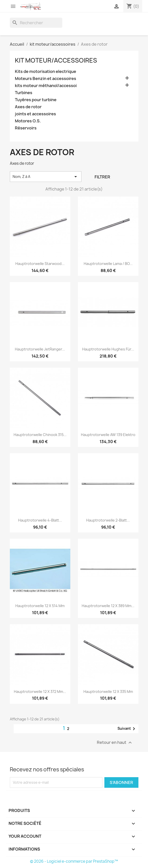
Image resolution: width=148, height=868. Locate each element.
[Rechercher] (36, 23)
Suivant (127, 729)
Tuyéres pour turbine (36, 100)
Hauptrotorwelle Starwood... (40, 264)
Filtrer (102, 177)
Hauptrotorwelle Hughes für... (108, 349)
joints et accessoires (35, 114)
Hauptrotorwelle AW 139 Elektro (108, 435)
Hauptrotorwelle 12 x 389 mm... (108, 606)
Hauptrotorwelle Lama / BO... (108, 264)
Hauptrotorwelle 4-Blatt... (40, 520)
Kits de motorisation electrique (46, 72)
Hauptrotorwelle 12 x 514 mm (40, 606)
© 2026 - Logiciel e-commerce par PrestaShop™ (74, 861)
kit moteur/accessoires (56, 60)
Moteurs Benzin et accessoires (46, 79)
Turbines (24, 93)
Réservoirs (26, 128)
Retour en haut (115, 742)
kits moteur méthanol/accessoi (46, 86)
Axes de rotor (28, 107)
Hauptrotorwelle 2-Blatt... (108, 520)
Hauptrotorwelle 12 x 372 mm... (40, 691)
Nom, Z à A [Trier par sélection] (46, 177)
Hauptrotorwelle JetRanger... (40, 349)
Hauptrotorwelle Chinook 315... (40, 435)
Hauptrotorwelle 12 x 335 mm (108, 691)
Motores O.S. (28, 121)
